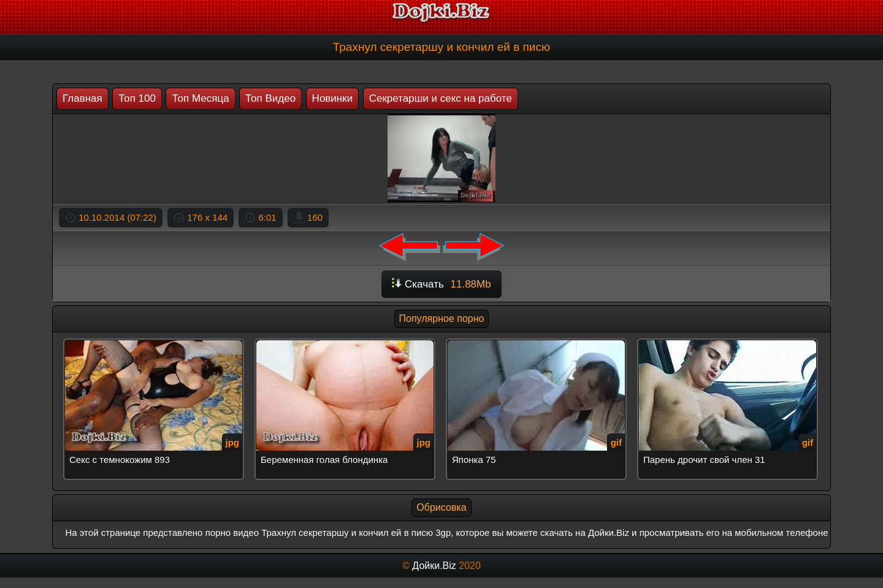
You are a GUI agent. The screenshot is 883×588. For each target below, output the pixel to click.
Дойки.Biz (434, 566)
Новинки (333, 98)
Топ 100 (137, 98)
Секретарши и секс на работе (441, 98)
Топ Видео (270, 98)
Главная (82, 98)
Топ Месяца (200, 98)
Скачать (441, 284)
